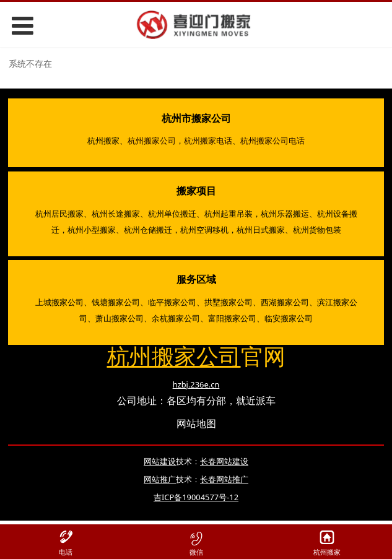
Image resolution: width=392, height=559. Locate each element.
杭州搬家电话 (208, 141)
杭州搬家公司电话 (272, 141)
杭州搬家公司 (152, 141)
